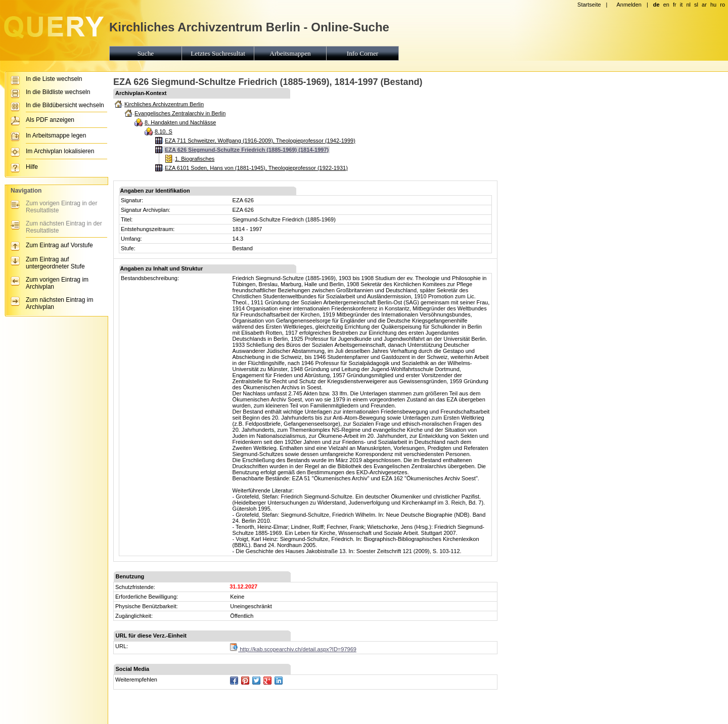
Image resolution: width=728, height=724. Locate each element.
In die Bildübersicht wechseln (65, 105)
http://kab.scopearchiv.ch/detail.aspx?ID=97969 (293, 649)
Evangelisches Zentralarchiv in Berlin (180, 113)
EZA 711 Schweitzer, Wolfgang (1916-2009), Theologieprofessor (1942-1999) (260, 141)
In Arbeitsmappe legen (56, 135)
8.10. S (164, 131)
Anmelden (629, 5)
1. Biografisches (195, 159)
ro (722, 5)
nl (688, 5)
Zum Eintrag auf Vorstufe (59, 245)
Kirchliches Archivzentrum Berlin (164, 104)
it (681, 5)
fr (675, 5)
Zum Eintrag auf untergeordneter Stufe (55, 263)
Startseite (589, 5)
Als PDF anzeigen (50, 120)
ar (704, 5)
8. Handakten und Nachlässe (180, 122)
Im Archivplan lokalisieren (60, 151)
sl (696, 5)
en (666, 5)
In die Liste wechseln (54, 79)
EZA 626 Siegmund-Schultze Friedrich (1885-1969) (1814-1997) (247, 150)
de (656, 5)
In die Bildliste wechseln (58, 92)
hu (713, 5)
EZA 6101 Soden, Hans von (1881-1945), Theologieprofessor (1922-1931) (256, 168)
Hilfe (32, 167)
